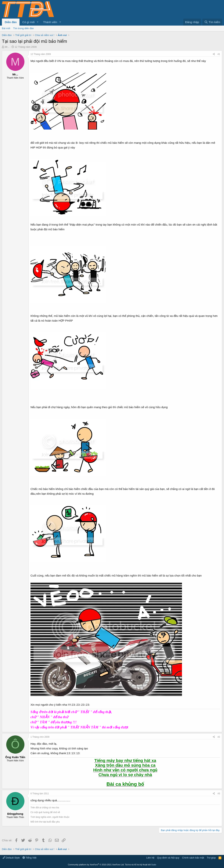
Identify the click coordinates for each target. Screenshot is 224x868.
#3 (219, 794)
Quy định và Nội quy (168, 858)
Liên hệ (150, 858)
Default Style (11, 858)
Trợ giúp (211, 858)
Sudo (154, 865)
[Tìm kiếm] (212, 22)
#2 (219, 737)
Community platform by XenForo (96, 865)
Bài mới (6, 28)
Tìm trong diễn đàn (24, 28)
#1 (219, 54)
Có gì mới (28, 22)
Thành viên (50, 22)
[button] (37, 22)
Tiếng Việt (30, 858)
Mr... (7, 47)
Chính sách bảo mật (193, 858)
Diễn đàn (11, 22)
